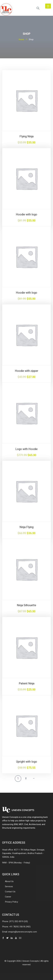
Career (8, 897)
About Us (9, 881)
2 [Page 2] (26, 778)
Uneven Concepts (31, 961)
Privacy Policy (11, 902)
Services (9, 886)
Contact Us (10, 892)
